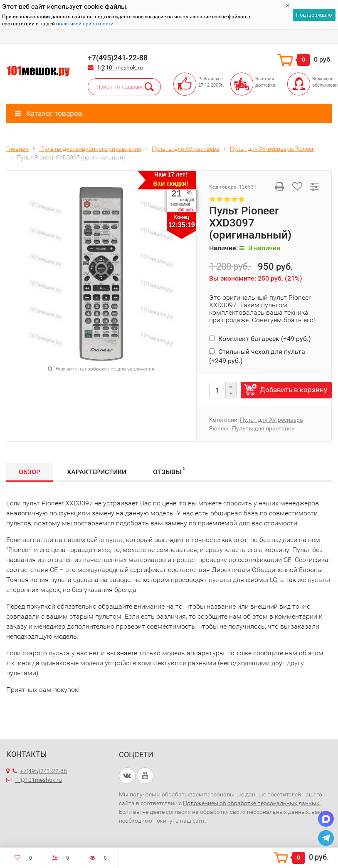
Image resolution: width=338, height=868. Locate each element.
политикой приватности (85, 24)
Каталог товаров (49, 113)
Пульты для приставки (263, 428)
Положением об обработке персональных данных (252, 803)
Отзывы (169, 471)
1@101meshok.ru (120, 67)
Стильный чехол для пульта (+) (257, 356)
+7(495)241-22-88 (40, 771)
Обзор (30, 472)
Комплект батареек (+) (260, 339)
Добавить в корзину (294, 390)
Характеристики (97, 472)
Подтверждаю (314, 15)
